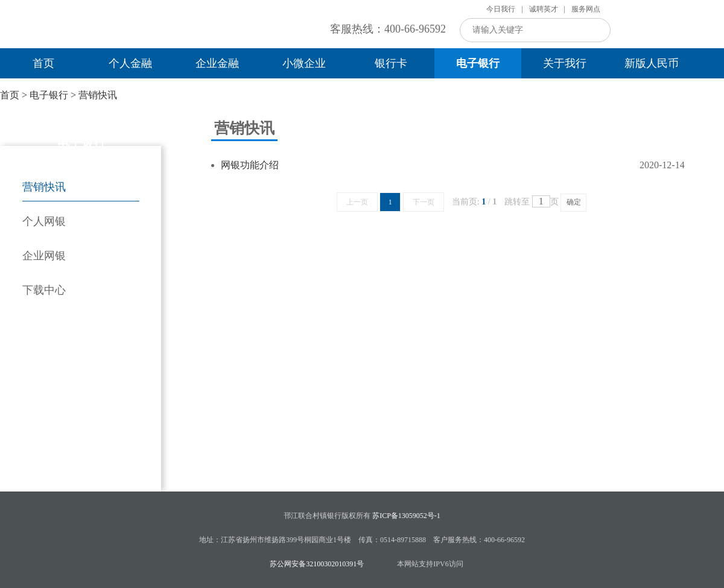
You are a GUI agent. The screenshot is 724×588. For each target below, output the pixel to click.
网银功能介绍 (250, 165)
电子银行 (478, 63)
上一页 (357, 202)
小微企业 (304, 63)
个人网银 (44, 221)
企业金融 (217, 63)
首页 (43, 63)
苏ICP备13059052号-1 (406, 516)
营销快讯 (98, 95)
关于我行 (565, 63)
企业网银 (44, 256)
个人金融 (130, 63)
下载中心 (44, 290)
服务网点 (586, 9)
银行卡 (391, 63)
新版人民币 (652, 63)
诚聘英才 (544, 9)
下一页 (424, 202)
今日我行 (501, 9)
